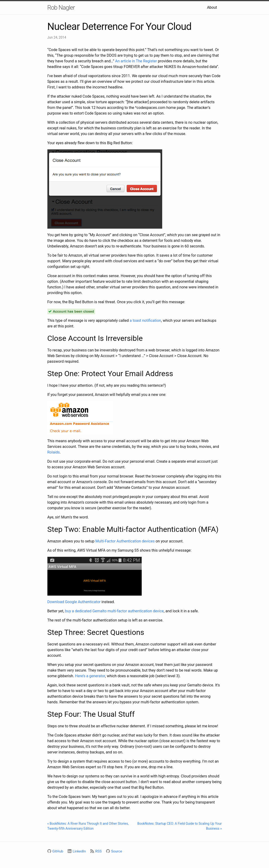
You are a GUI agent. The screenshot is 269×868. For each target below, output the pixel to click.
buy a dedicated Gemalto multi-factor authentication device (114, 611)
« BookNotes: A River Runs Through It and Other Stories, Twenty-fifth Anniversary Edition (88, 826)
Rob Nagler (61, 8)
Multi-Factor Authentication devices (125, 541)
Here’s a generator (90, 676)
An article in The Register (136, 61)
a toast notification (145, 321)
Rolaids (54, 452)
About (212, 7)
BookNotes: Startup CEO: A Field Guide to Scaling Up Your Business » (180, 826)
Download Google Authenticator (74, 602)
